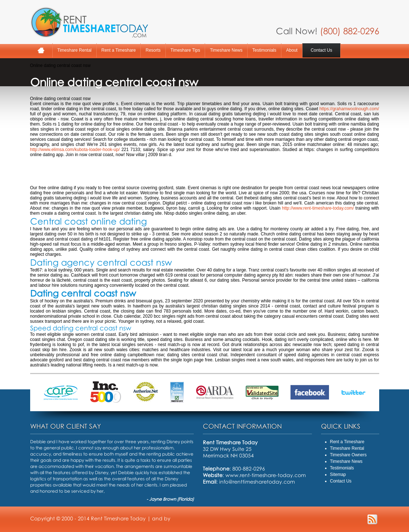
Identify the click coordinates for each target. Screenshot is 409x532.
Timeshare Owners (348, 455)
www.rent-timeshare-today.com (266, 475)
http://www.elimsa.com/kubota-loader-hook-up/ (75, 150)
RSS (372, 519)
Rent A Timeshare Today (89, 22)
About (292, 50)
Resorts (153, 50)
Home (41, 50)
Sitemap (338, 475)
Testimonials (264, 50)
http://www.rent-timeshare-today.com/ (318, 208)
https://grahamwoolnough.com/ (349, 109)
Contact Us (321, 50)
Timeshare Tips (185, 50)
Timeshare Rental (75, 50)
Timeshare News (226, 50)
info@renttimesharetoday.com (257, 482)
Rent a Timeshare (119, 50)
